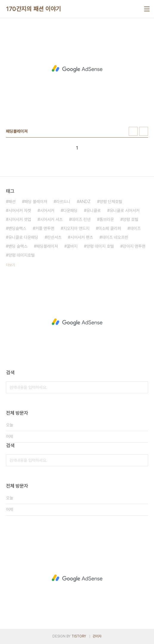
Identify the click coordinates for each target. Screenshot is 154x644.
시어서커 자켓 (20, 210)
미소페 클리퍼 (110, 228)
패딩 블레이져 (36, 202)
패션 (12, 202)
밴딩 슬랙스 (18, 246)
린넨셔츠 (54, 237)
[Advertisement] (77, 69)
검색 (142, 387)
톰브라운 (107, 219)
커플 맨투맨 (45, 228)
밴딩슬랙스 (17, 228)
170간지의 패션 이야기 (34, 9)
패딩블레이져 (47, 246)
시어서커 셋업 (20, 219)
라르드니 (63, 202)
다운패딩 (70, 210)
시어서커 (47, 210)
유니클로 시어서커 (125, 210)
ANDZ (85, 202)
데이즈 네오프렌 (115, 237)
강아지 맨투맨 (134, 246)
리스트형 (144, 131)
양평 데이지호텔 (21, 255)
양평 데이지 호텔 (100, 246)
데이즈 (135, 228)
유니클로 (94, 210)
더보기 (10, 265)
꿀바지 (72, 246)
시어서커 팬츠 (82, 237)
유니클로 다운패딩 (23, 237)
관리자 (97, 636)
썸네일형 (133, 131)
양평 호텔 (130, 219)
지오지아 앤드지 (76, 228)
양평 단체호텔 (111, 202)
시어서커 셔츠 (51, 219)
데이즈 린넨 (81, 219)
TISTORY (79, 636)
